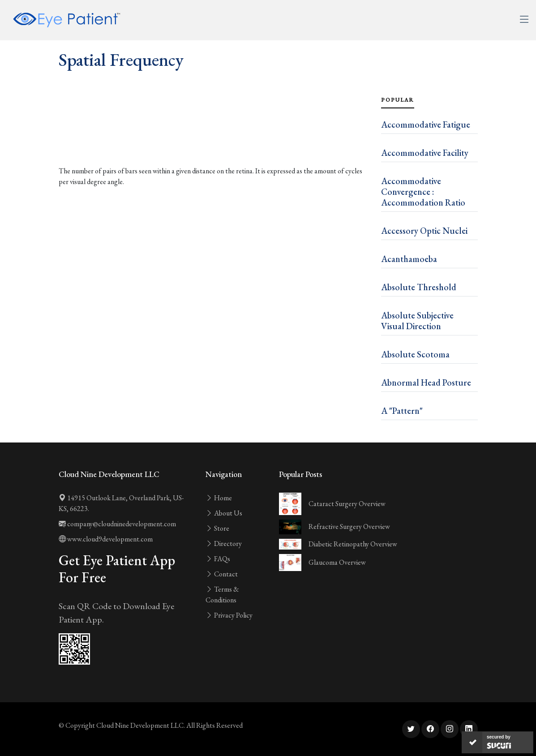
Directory (224, 543)
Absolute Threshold (419, 287)
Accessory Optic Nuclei (424, 231)
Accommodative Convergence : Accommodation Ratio (423, 192)
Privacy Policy (229, 615)
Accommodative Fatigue (426, 125)
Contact (222, 574)
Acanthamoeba (409, 259)
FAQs (218, 559)
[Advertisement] (214, 138)
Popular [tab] (398, 100)
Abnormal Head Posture (426, 382)
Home (219, 498)
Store (217, 528)
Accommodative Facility (425, 153)
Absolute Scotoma (415, 354)
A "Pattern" (402, 411)
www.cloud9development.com (106, 539)
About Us (224, 513)
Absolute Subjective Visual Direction (417, 321)
